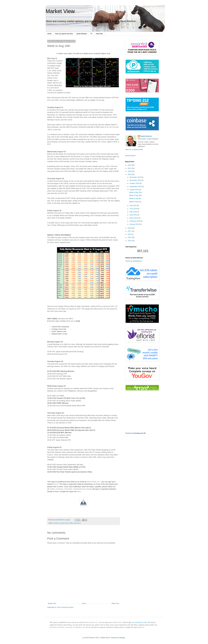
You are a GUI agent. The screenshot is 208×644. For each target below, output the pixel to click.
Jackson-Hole (64, 523)
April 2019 (133, 215)
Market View (60, 11)
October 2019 (135, 183)
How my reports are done (64, 34)
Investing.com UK (139, 433)
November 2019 (136, 180)
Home (49, 34)
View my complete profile (134, 150)
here (56, 484)
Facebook (60, 489)
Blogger (122, 638)
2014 (130, 241)
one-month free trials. (140, 622)
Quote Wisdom (82, 34)
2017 (130, 231)
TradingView (78, 489)
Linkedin (89, 489)
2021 (130, 168)
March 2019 (134, 218)
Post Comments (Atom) (65, 607)
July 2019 (133, 206)
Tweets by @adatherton (134, 261)
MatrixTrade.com (93, 482)
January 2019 (135, 224)
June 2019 (134, 209)
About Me (99, 34)
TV (91, 34)
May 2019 (133, 212)
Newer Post (52, 604)
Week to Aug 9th (135, 199)
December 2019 (136, 177)
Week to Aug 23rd (136, 192)
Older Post (115, 604)
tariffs (71, 523)
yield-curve (77, 523)
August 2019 (134, 190)
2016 (130, 234)
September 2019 (136, 187)
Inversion (56, 523)
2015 (130, 237)
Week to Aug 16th (136, 195)
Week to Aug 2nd (135, 202)
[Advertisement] (142, 478)
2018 (130, 228)
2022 (130, 165)
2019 (130, 174)
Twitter (52, 489)
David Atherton (146, 136)
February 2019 (135, 221)
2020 (130, 171)
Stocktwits (68, 489)
